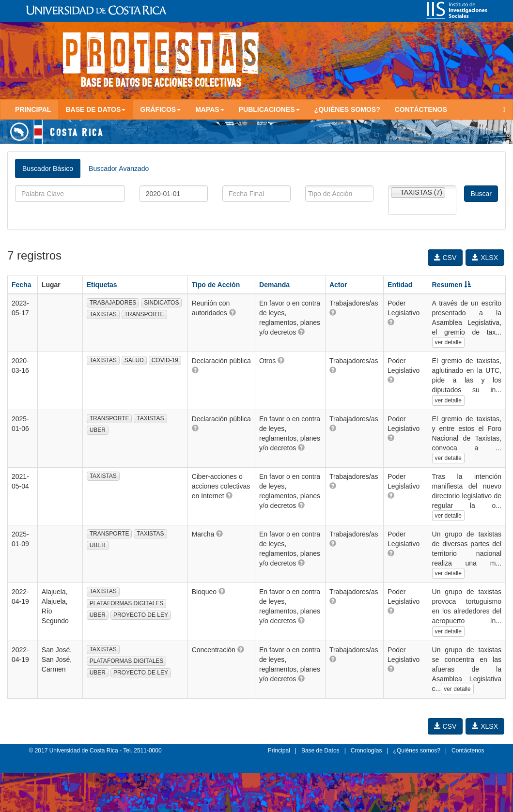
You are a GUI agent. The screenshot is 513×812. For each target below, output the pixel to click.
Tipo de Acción (216, 285)
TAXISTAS (103, 314)
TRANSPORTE (144, 314)
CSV (445, 258)
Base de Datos (320, 751)
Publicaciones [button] (269, 109)
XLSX (485, 258)
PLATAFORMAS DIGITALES (127, 603)
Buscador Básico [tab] (48, 169)
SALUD (134, 360)
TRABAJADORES (113, 303)
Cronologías (366, 751)
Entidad (400, 285)
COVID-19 (165, 360)
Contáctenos (421, 109)
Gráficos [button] (160, 109)
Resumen (452, 285)
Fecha (21, 285)
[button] (233, 312)
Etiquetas (102, 285)
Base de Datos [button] (95, 109)
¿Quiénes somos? (347, 109)
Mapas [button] (210, 109)
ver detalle (448, 342)
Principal (33, 109)
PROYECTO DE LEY (141, 615)
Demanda (274, 285)
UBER (98, 430)
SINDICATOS (161, 303)
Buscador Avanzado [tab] (119, 169)
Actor (338, 285)
